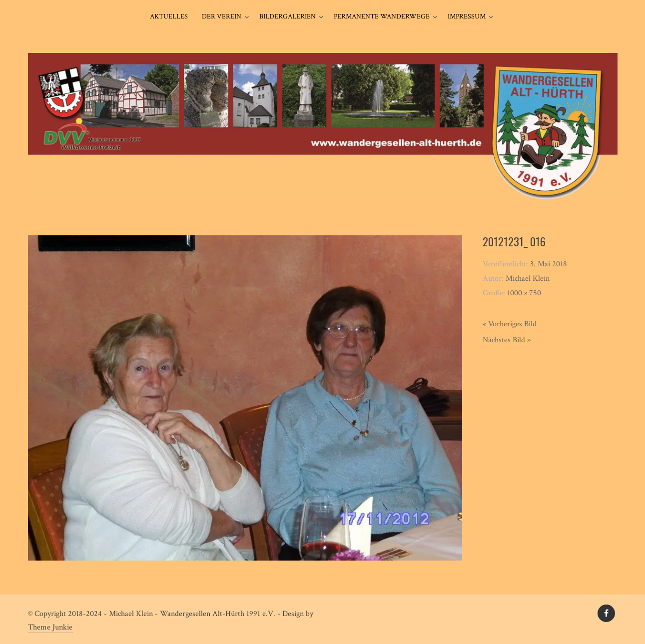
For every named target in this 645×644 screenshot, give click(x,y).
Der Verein (222, 16)
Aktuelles (169, 16)
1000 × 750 (524, 293)
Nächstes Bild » (507, 340)
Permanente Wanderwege (382, 16)
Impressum (467, 16)
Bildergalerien (288, 16)
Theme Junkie (50, 627)
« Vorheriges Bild (510, 324)
